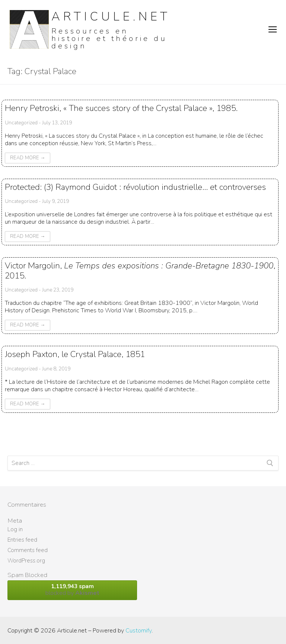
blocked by (72, 590)
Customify (139, 631)
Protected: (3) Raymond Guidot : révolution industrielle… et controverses (135, 187)
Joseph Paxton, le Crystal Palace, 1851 (75, 354)
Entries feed (22, 540)
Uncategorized (21, 123)
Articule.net (111, 17)
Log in (15, 529)
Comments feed (28, 550)
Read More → (28, 158)
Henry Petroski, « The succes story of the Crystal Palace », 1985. (121, 108)
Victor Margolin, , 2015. (140, 271)
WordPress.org (26, 561)
